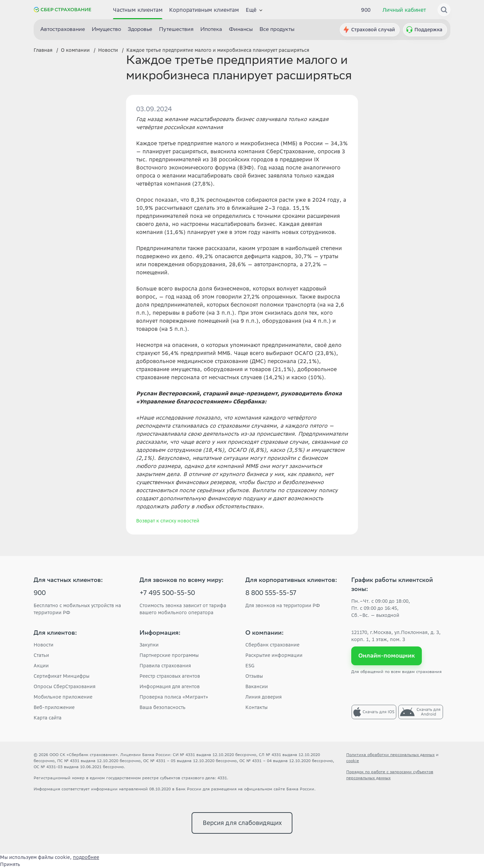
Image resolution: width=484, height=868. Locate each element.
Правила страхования (165, 666)
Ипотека (211, 30)
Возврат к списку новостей (168, 521)
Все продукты (277, 30)
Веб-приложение (54, 707)
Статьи (41, 655)
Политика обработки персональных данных (390, 755)
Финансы (241, 30)
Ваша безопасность (163, 707)
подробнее (86, 857)
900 (366, 10)
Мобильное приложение (63, 697)
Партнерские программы (169, 655)
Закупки (149, 645)
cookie (353, 761)
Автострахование (63, 30)
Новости (44, 645)
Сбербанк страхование (272, 645)
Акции (41, 666)
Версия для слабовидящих (242, 823)
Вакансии (257, 686)
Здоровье (140, 30)
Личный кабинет (404, 10)
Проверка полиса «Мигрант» (174, 697)
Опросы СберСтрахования (65, 686)
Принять (10, 864)
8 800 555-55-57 (271, 594)
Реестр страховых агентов (170, 676)
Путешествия (176, 30)
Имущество (106, 30)
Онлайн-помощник (387, 656)
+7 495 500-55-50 (167, 594)
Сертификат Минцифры (62, 676)
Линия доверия (264, 697)
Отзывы (254, 676)
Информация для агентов (170, 686)
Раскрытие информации (274, 655)
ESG (250, 666)
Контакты (256, 707)
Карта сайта (48, 718)
